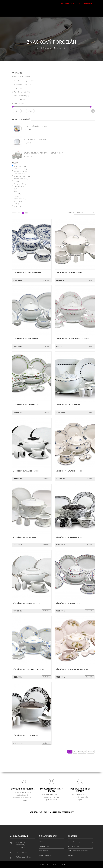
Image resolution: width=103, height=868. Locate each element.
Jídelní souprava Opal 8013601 (26, 339)
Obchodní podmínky (74, 842)
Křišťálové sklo (43, 842)
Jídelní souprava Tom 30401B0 (26, 735)
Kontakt (70, 855)
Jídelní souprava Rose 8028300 (69, 603)
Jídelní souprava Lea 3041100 (68, 405)
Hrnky (16, 88)
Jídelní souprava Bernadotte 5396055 (73, 339)
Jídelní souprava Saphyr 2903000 (27, 273)
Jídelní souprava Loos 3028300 (26, 471)
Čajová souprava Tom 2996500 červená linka (43, 153)
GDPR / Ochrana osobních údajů (78, 851)
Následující (82, 752)
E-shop (46, 48)
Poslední (91, 752)
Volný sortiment (20, 96)
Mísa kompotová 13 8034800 (36, 139)
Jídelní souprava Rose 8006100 (69, 471)
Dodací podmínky (73, 846)
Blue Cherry (18, 99)
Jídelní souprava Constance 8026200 (72, 669)
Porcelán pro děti (20, 92)
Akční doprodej (44, 851)
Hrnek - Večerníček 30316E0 (35, 126)
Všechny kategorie (45, 855)
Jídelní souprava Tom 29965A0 (69, 273)
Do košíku (46, 280)
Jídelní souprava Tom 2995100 (26, 537)
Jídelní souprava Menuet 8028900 (27, 405)
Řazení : (71, 213)
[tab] (23, 213)
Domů (40, 48)
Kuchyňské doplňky (21, 85)
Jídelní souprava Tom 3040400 (69, 537)
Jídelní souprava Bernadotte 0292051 (29, 669)
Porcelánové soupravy (22, 81)
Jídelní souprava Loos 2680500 (26, 603)
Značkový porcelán (45, 846)
